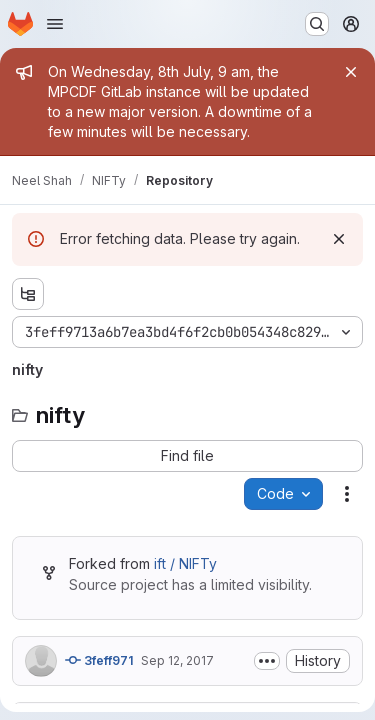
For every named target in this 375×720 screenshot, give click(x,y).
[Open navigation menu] (55, 24)
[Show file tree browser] (28, 294)
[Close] (351, 72)
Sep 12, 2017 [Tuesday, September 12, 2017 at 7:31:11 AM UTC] (177, 660)
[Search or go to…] (317, 24)
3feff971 (99, 660)
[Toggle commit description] (267, 661)
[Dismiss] (339, 239)
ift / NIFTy (185, 563)
